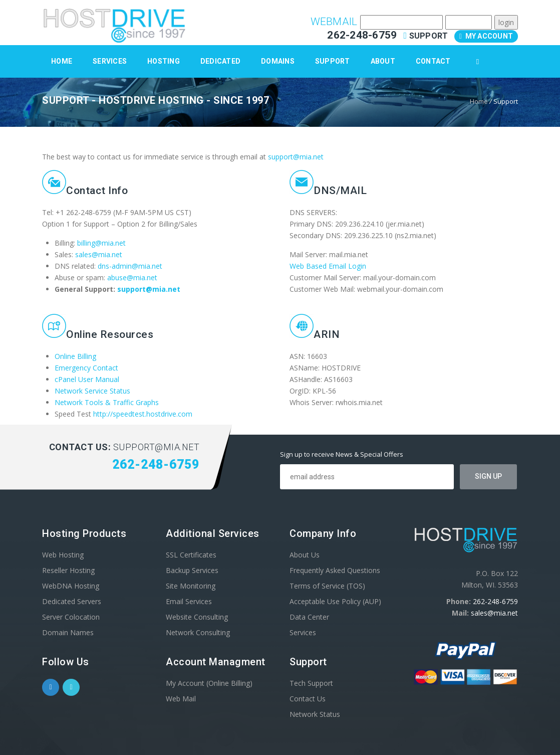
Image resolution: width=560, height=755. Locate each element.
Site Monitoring (191, 586)
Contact (433, 61)
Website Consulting (197, 617)
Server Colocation (71, 617)
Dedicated (220, 61)
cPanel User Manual (87, 379)
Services (110, 61)
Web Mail (181, 699)
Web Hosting (63, 555)
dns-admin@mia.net (130, 266)
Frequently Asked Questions (335, 570)
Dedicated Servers (72, 601)
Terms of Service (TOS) (327, 586)
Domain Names (68, 632)
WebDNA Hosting (71, 586)
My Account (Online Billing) (209, 683)
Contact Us (308, 699)
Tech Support (311, 683)
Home (62, 61)
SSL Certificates (191, 555)
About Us (305, 555)
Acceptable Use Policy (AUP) (335, 601)
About (383, 61)
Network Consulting (198, 632)
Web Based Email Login (328, 266)
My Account (486, 36)
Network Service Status (92, 391)
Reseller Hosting (68, 570)
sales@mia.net (99, 254)
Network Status (315, 714)
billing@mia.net (101, 243)
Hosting (164, 61)
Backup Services (192, 570)
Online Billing (75, 356)
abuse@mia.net (132, 277)
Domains (278, 61)
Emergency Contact (86, 368)
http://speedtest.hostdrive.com (143, 414)
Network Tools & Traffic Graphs (107, 402)
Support (427, 36)
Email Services (189, 601)
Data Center (309, 617)
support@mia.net (296, 157)
